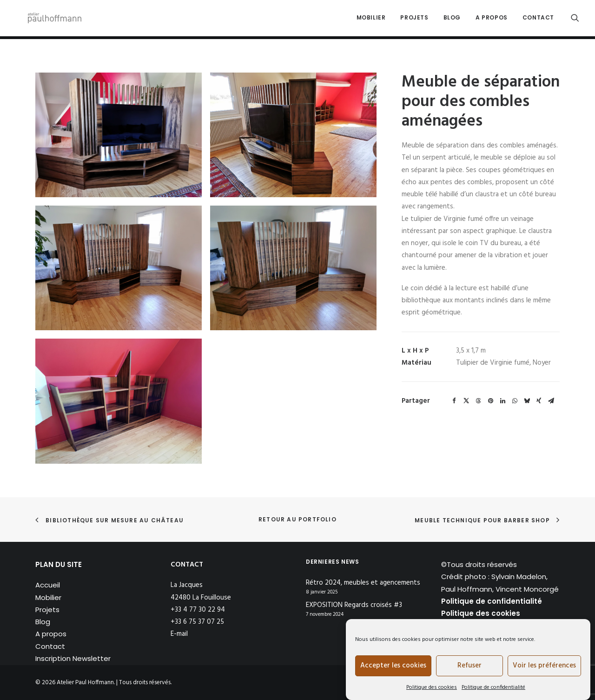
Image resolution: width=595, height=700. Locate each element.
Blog (452, 19)
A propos (492, 19)
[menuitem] (371, 20)
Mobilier (371, 19)
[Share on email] (551, 401)
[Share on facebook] (454, 401)
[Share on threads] (478, 401)
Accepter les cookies (393, 666)
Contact (538, 19)
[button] (575, 20)
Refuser (469, 666)
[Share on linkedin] (502, 401)
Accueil (48, 585)
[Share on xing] (539, 401)
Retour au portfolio (297, 519)
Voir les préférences (544, 666)
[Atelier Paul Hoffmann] (51, 20)
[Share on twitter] (466, 401)
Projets (414, 19)
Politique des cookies (432, 687)
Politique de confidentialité (493, 687)
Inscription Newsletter (73, 658)
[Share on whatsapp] (515, 401)
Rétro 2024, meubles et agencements (363, 583)
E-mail (179, 634)
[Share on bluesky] (527, 401)
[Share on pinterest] (490, 401)
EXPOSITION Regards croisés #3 (354, 605)
